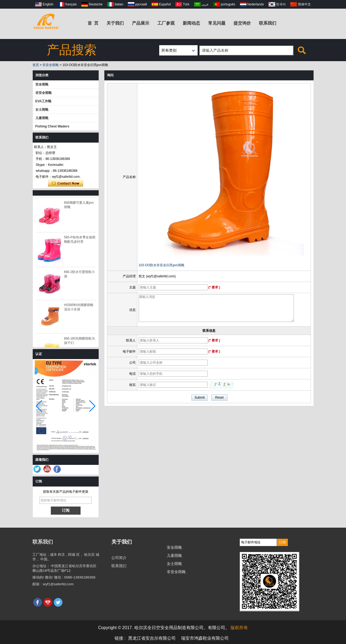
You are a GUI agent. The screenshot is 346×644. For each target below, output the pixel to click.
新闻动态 (191, 23)
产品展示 (141, 23)
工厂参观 (166, 23)
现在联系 (66, 183)
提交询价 (242, 23)
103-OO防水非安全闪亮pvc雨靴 (162, 265)
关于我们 (115, 23)
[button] (92, 406)
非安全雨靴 (51, 65)
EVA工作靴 (44, 101)
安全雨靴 (42, 84)
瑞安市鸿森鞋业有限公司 (205, 638)
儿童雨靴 (42, 118)
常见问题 (217, 23)
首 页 (93, 23)
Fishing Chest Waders (52, 126)
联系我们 (268, 23)
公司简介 (119, 558)
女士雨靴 (42, 110)
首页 (36, 65)
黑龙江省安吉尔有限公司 (152, 638)
